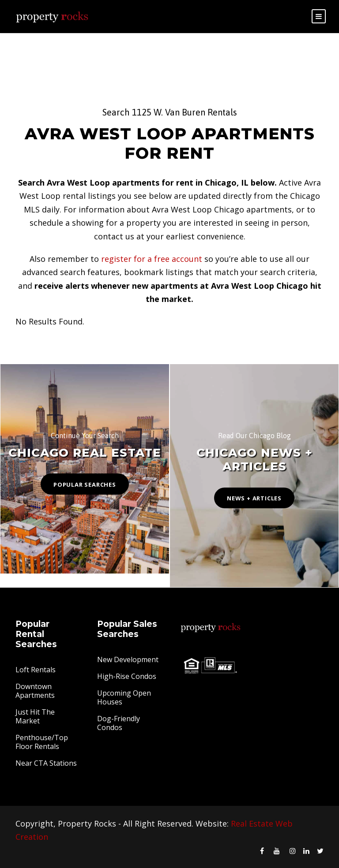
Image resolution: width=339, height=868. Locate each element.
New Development (128, 659)
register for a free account (152, 259)
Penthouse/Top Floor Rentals (42, 742)
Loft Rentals (36, 670)
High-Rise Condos (127, 676)
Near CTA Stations (46, 763)
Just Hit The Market (35, 716)
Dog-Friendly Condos (119, 723)
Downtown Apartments (35, 691)
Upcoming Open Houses (124, 697)
